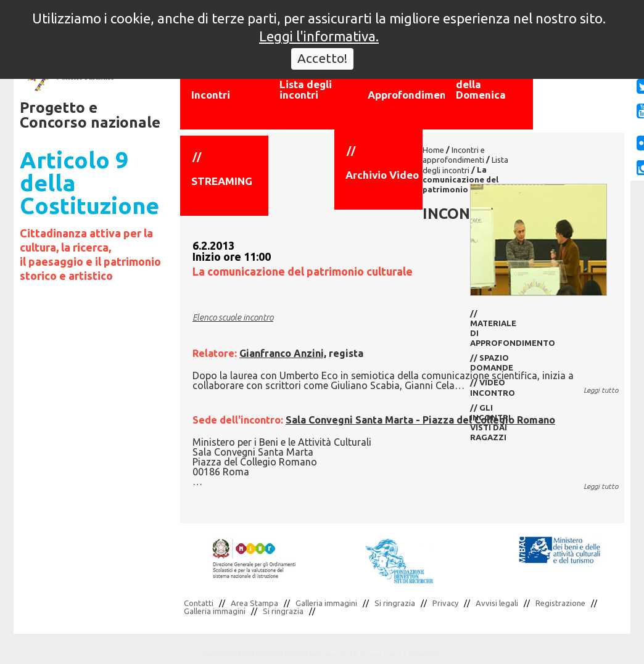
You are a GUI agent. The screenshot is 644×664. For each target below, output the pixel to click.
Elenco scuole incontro (233, 318)
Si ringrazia (395, 603)
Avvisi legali (497, 603)
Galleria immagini (326, 603)
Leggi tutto (601, 390)
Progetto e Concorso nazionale (90, 115)
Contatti (199, 603)
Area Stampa (254, 603)
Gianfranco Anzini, (283, 353)
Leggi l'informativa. (319, 27)
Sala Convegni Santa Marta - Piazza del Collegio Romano (420, 420)
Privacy (445, 603)
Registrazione (560, 603)
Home (433, 150)
